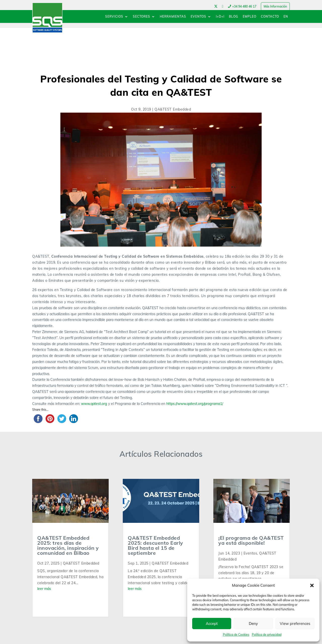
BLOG (234, 17)
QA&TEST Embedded (173, 109)
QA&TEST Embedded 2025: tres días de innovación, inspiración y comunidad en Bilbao (68, 545)
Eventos (250, 553)
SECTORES (142, 17)
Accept (212, 624)
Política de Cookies (236, 635)
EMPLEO (250, 17)
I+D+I (220, 17)
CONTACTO (270, 17)
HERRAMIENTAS (173, 17)
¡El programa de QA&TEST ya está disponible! (251, 540)
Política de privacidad (267, 635)
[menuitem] (286, 19)
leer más (44, 589)
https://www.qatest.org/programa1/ (194, 404)
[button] (312, 585)
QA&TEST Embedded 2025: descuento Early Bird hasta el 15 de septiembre (155, 545)
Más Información (275, 6)
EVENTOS (198, 17)
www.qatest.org (94, 404)
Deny (253, 624)
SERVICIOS (114, 17)
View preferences (295, 624)
